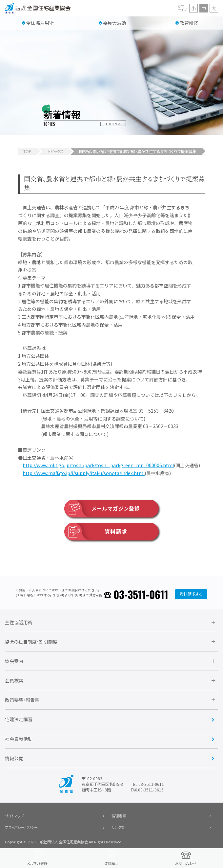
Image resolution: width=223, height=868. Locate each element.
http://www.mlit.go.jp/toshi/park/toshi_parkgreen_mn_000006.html (98, 465)
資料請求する (191, 594)
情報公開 (14, 758)
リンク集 (118, 827)
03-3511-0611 (141, 594)
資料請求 (96, 532)
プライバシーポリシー (21, 827)
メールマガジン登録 (102, 509)
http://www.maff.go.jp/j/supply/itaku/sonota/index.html (84, 473)
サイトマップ (14, 816)
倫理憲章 (119, 816)
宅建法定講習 (19, 719)
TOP (27, 151)
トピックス (55, 151)
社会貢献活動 (19, 739)
